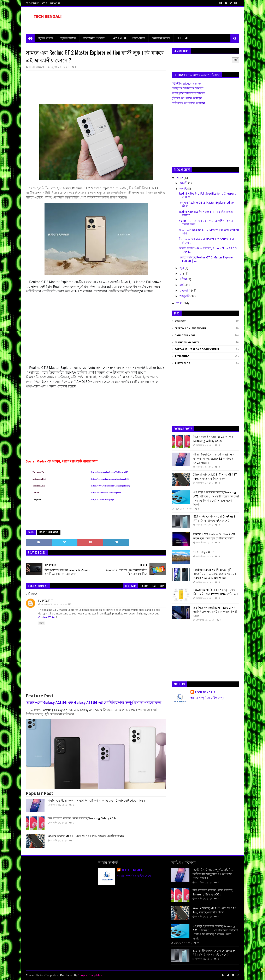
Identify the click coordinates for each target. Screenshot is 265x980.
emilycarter (46, 601)
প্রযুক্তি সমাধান (68, 38)
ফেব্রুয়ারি (185, 290)
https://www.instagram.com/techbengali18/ (110, 479)
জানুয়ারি (185, 296)
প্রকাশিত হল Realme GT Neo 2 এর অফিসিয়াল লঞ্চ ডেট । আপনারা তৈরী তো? (215, 612)
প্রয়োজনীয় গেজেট (94, 38)
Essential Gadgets (187, 342)
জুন (182, 268)
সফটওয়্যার (139, 38)
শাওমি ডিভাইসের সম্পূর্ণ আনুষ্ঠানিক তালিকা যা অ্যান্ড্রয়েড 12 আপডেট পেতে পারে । (96, 801)
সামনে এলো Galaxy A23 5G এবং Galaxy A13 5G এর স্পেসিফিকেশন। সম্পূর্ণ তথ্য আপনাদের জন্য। (94, 703)
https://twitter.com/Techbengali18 (106, 493)
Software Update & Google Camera (197, 349)
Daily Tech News (49, 532)
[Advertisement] (164, 20)
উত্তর (42, 623)
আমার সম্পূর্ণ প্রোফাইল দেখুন (207, 698)
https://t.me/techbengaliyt (103, 499)
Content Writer (47, 617)
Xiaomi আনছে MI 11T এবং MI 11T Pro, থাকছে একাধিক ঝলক (86, 836)
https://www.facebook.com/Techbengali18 (110, 472)
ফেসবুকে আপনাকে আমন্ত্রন (187, 88)
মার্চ (182, 285)
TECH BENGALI (205, 692)
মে (181, 274)
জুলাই (183, 189)
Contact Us (55, 3)
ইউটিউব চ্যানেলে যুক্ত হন (187, 84)
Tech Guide (182, 356)
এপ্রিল (184, 279)
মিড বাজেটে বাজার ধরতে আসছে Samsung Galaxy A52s (82, 818)
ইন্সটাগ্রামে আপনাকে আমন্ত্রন (188, 93)
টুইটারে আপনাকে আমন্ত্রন (187, 98)
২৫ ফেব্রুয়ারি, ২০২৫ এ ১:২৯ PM (56, 604)
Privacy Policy (32, 3)
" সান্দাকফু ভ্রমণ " (204, 552)
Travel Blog (182, 363)
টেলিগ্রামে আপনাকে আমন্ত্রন (188, 103)
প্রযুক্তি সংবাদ (45, 38)
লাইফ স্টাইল (180, 321)
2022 (180, 178)
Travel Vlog (119, 38)
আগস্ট (184, 183)
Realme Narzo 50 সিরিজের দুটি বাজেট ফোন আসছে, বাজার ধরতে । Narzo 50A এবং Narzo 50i (215, 574)
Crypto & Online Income (191, 328)
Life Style (183, 38)
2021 (180, 303)
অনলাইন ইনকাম (161, 38)
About (44, 3)
